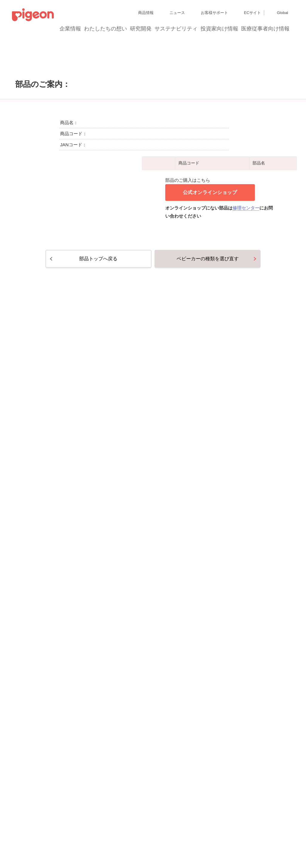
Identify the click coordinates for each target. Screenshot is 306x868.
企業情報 (71, 29)
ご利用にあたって (130, 850)
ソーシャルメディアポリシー (89, 850)
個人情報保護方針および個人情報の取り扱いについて (55, 839)
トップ (7, 64)
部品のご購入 (33, 64)
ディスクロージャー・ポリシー (94, 828)
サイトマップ (23, 828)
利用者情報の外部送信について (37, 850)
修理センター (246, 458)
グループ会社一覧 (51, 828)
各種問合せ (157, 850)
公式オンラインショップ (210, 443)
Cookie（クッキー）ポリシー (125, 839)
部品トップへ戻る (98, 668)
